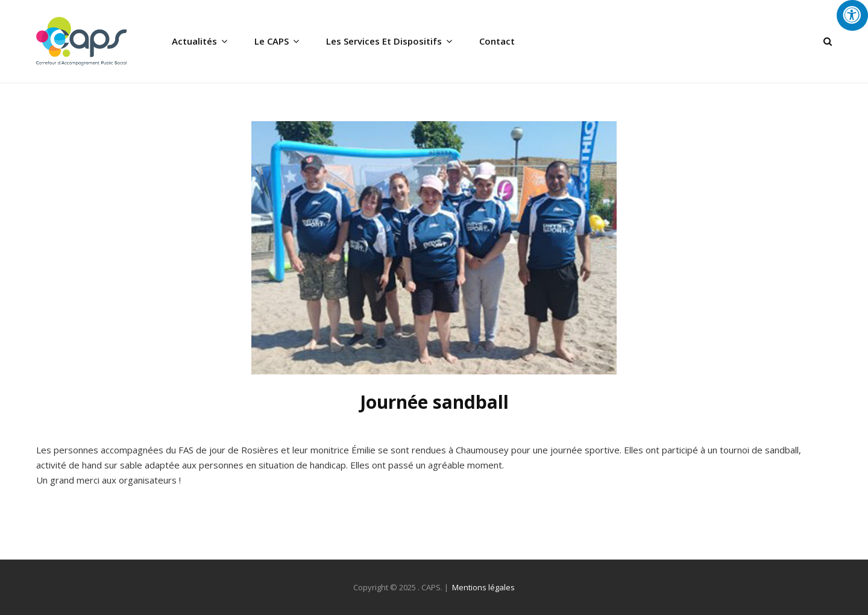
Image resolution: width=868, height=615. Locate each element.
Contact (497, 41)
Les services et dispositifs (384, 41)
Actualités (194, 41)
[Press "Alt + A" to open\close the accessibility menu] (852, 15)
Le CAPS (272, 41)
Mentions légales (483, 587)
